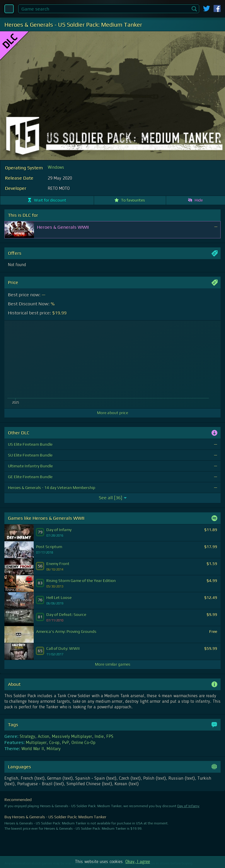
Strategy (27, 737)
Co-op (54, 743)
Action (44, 737)
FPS (110, 737)
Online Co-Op (83, 743)
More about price (112, 413)
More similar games (113, 664)
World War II (33, 749)
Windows (56, 168)
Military (54, 749)
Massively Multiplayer (72, 737)
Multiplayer (36, 743)
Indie (99, 737)
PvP (65, 743)
